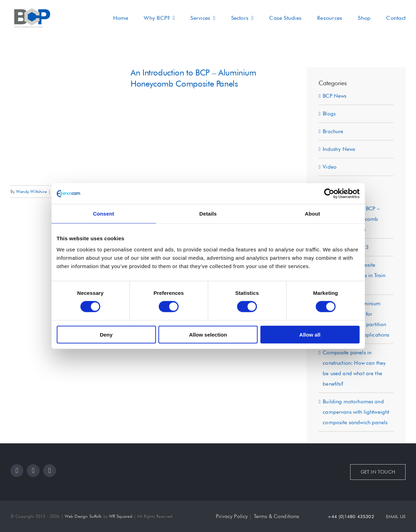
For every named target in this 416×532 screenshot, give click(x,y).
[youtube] (50, 471)
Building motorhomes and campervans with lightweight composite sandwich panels (356, 412)
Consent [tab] (104, 214)
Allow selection (208, 334)
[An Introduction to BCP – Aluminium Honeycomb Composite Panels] (66, 123)
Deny (106, 334)
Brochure (333, 131)
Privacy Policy (232, 516)
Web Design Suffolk (83, 516)
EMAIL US (396, 516)
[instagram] (33, 471)
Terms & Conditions (277, 516)
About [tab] (313, 214)
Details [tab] (208, 214)
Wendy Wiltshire (31, 191)
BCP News (335, 96)
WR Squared (121, 516)
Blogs (329, 114)
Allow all (310, 334)
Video (330, 167)
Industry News (339, 149)
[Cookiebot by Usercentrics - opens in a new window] (329, 194)
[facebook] (17, 471)
